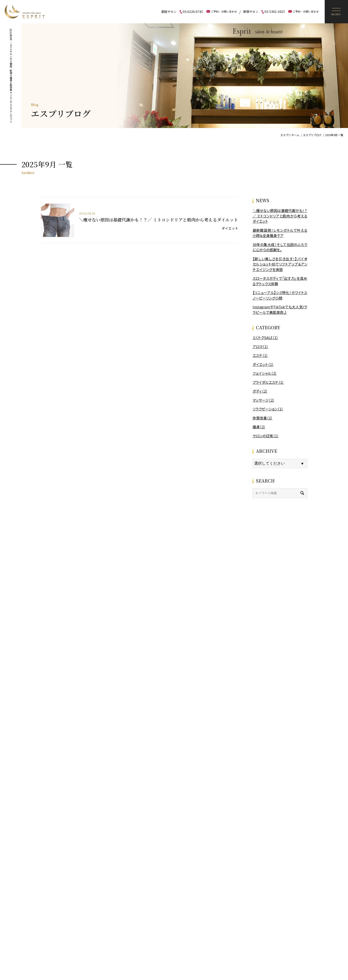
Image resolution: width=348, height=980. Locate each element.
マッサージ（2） (264, 400)
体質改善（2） (263, 418)
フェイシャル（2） (265, 373)
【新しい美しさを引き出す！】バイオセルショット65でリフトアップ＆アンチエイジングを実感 (280, 264)
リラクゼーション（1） (268, 409)
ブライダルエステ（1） (268, 382)
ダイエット (230, 228)
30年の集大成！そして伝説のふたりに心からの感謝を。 (280, 247)
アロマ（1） (260, 347)
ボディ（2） (260, 391)
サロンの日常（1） (266, 436)
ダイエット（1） (263, 364)
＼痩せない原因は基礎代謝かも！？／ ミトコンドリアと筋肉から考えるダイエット (159, 220)
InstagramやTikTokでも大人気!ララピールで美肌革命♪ (280, 310)
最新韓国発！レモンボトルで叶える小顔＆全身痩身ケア (280, 233)
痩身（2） (259, 427)
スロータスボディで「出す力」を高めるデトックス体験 (280, 281)
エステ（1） (260, 355)
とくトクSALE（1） (265, 337)
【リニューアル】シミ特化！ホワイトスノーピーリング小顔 (280, 295)
